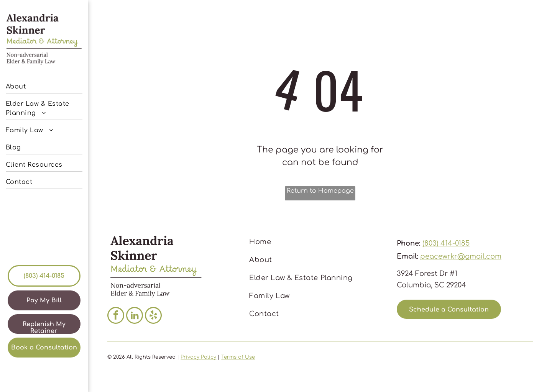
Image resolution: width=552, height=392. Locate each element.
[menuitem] (44, 85)
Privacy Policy (198, 357)
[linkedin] (135, 316)
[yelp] (153, 316)
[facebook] (116, 316)
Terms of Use (238, 357)
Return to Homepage (320, 191)
